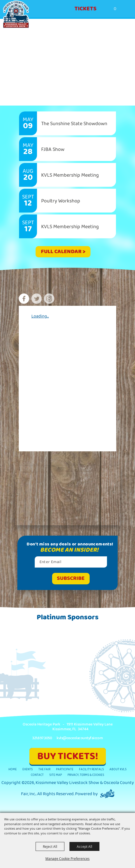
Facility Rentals (91, 769)
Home (13, 769)
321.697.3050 (42, 738)
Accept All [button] (84, 846)
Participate (65, 769)
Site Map (56, 775)
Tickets (86, 9)
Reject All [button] (50, 846)
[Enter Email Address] (71, 562)
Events (28, 769)
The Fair (44, 769)
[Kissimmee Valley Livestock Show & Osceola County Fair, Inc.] (16, 15)
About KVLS (118, 769)
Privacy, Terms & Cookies (86, 775)
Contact (37, 775)
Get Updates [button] (71, 579)
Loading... (40, 316)
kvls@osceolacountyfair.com (80, 738)
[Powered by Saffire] (107, 794)
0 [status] (115, 9)
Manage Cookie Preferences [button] (67, 858)
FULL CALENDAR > (63, 252)
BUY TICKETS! (68, 756)
